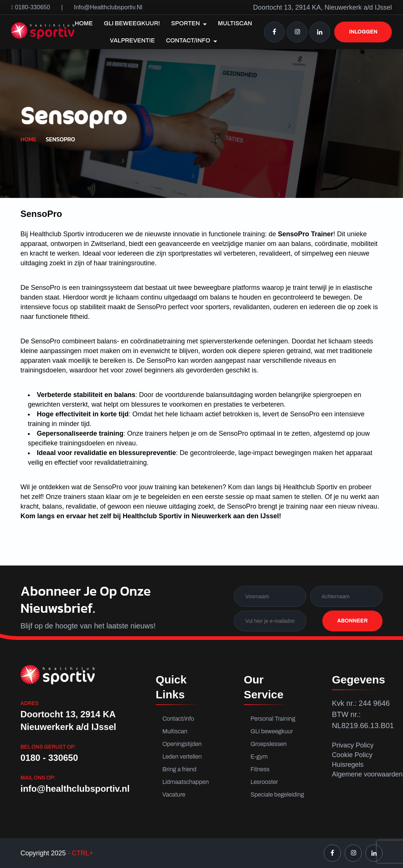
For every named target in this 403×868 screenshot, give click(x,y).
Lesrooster (264, 782)
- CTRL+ (80, 853)
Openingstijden (182, 744)
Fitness (260, 769)
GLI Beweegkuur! (132, 23)
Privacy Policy (353, 745)
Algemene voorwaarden (367, 774)
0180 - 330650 (49, 758)
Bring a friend (180, 769)
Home (84, 23)
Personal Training (273, 719)
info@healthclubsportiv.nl (108, 7)
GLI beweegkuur (272, 731)
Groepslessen (269, 744)
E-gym (259, 757)
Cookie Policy (352, 755)
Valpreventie (132, 40)
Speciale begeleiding (275, 795)
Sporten (189, 23)
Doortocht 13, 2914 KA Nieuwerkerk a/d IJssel (68, 720)
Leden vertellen (182, 757)
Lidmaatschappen (186, 782)
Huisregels (348, 765)
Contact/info (191, 41)
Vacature (174, 795)
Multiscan (235, 23)
